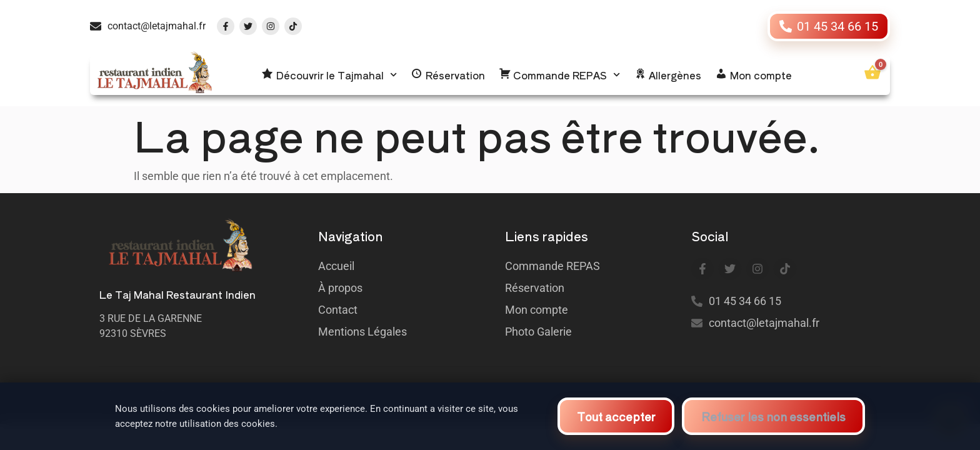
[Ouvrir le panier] (872, 72)
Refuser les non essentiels (773, 416)
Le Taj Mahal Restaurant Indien (177, 294)
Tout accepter (616, 416)
